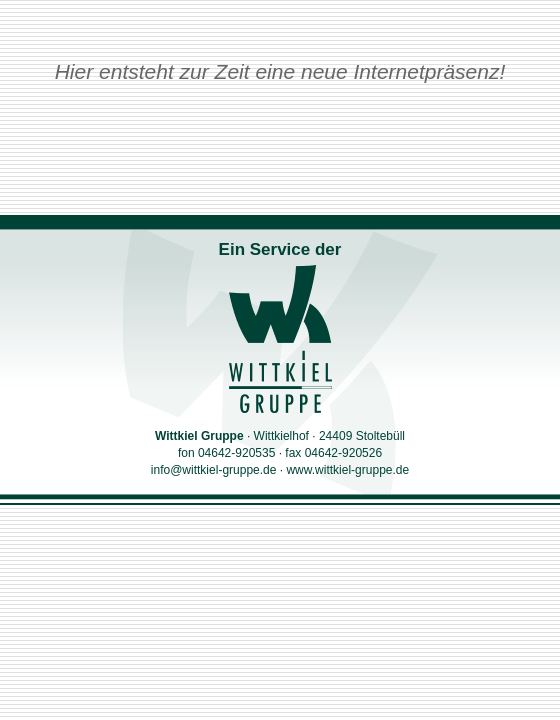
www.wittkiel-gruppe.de (347, 470)
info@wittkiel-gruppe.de (214, 470)
